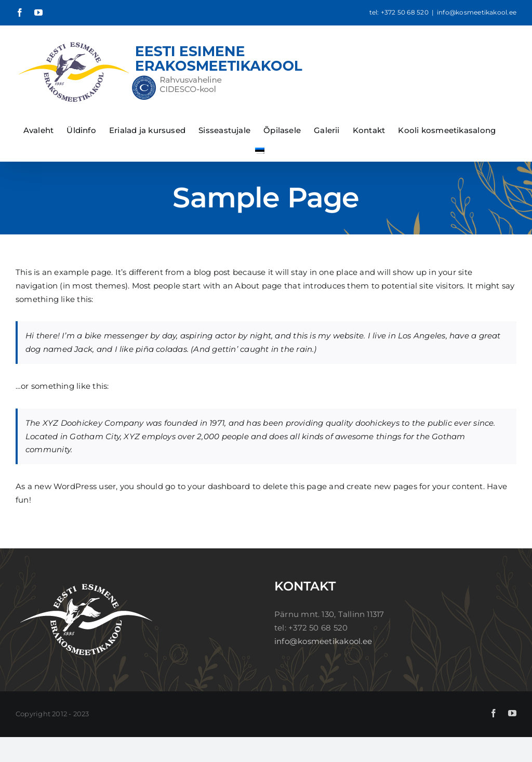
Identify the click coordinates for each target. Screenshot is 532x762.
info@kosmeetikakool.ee (477, 12)
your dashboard (219, 486)
